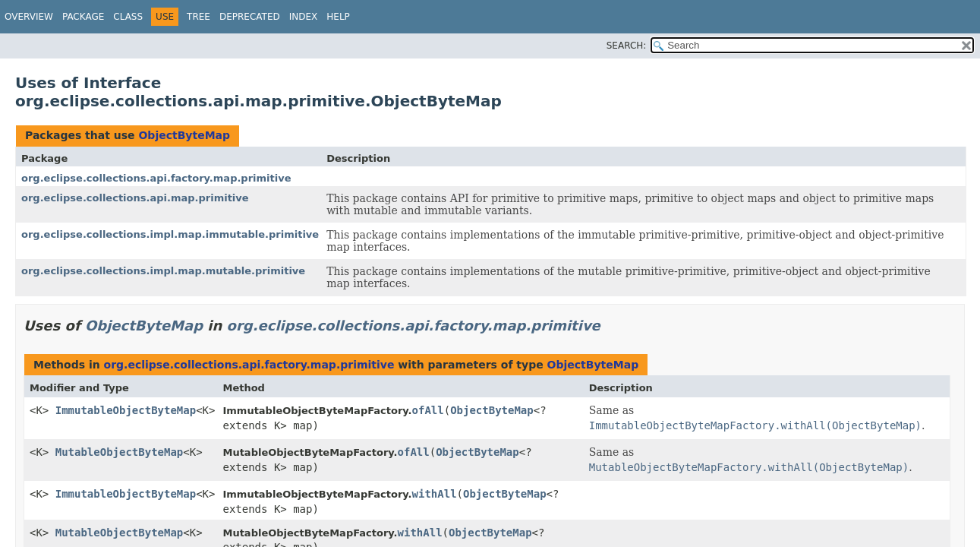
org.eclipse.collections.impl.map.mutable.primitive (163, 271)
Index (304, 17)
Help (338, 17)
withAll (435, 494)
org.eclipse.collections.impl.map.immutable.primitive (170, 234)
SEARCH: (627, 46)
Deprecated (250, 17)
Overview (29, 17)
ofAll (428, 410)
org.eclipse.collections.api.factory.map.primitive (156, 178)
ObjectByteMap (184, 135)
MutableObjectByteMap (120, 452)
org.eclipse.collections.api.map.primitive (135, 198)
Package (83, 17)
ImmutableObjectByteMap (126, 410)
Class (128, 17)
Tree (199, 17)
